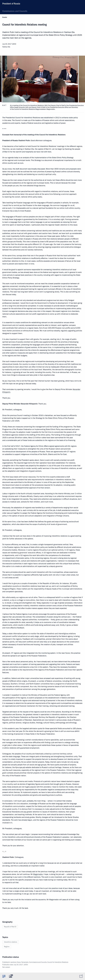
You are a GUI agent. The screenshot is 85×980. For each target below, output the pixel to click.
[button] (79, 79)
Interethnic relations (11, 942)
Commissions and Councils (15, 11)
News (19, 962)
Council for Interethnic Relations (58, 962)
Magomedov (38, 874)
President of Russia (11, 4)
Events (5, 17)
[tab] (4, 976)
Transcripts (25, 962)
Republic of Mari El (10, 927)
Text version (6, 967)
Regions (7, 947)
